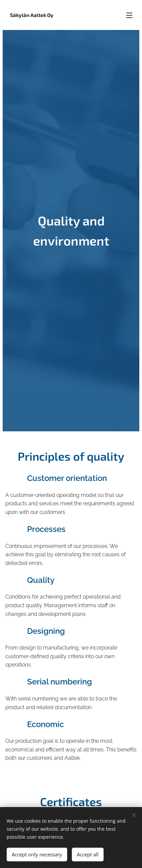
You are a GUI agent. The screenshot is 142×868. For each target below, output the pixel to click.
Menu (129, 15)
